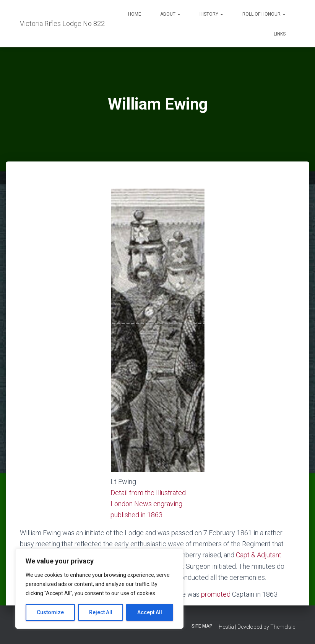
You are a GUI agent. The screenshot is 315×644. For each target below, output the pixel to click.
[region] (99, 589)
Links (280, 34)
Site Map (202, 626)
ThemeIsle (283, 627)
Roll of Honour (264, 14)
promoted (216, 594)
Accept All (150, 612)
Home (135, 14)
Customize (50, 612)
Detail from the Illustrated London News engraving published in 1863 (148, 504)
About (170, 14)
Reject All (101, 612)
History (211, 14)
